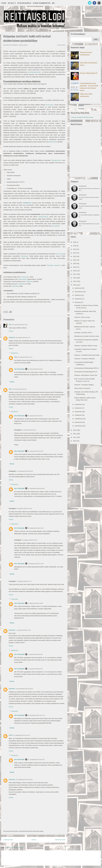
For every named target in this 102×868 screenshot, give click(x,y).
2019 (75, 267)
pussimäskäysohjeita (34, 72)
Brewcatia (24, 256)
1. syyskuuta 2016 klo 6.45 (35, 669)
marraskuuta (79, 292)
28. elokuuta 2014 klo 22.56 (20, 325)
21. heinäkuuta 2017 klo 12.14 (21, 735)
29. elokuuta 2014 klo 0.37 (23, 338)
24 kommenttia (61, 45)
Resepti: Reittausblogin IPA (89, 73)
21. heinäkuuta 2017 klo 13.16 (36, 760)
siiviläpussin (27, 203)
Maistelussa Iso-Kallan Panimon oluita (87, 336)
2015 (75, 281)
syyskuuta (78, 299)
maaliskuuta (79, 419)
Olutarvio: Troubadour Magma (84, 385)
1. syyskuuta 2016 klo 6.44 (35, 654)
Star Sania (60, 254)
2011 (75, 437)
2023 (75, 253)
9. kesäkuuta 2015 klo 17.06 (36, 564)
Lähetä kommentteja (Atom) (14, 848)
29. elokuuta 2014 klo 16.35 (35, 451)
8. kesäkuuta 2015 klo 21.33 (36, 528)
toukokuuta (78, 412)
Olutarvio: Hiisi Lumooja (82, 317)
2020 (75, 264)
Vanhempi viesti (60, 840)
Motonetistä (53, 142)
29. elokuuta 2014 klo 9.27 (29, 430)
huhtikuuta (78, 415)
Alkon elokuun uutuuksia (82, 388)
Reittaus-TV (12, 3)
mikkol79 (12, 337)
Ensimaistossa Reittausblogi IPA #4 (86, 372)
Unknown (12, 630)
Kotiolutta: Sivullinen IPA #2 (83, 333)
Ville (16, 357)
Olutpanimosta (56, 160)
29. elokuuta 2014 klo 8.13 (25, 357)
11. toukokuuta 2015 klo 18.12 (25, 471)
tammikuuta (79, 426)
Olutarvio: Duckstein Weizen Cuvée (86, 346)
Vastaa (11, 331)
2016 (75, 278)
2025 (75, 246)
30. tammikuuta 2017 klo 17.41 (36, 715)
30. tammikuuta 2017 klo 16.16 (24, 689)
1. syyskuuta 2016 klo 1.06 (23, 630)
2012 (75, 434)
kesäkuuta (78, 408)
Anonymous (83, 186)
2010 (75, 441)
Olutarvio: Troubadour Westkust (85, 359)
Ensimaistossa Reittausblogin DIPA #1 (87, 368)
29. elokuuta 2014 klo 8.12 (20, 389)
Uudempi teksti (8, 840)
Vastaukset (14, 353)
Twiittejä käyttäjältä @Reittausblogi (82, 117)
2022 (75, 256)
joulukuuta (78, 288)
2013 (75, 430)
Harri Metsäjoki (19, 369)
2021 (75, 260)
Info (53, 3)
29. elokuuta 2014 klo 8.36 (35, 369)
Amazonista (25, 277)
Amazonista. (50, 105)
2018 (75, 271)
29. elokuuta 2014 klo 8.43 (35, 416)
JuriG (11, 735)
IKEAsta (15, 286)
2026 (75, 242)
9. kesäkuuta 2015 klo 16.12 (30, 540)
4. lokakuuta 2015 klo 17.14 (24, 581)
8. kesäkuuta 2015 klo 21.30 (24, 509)
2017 (75, 274)
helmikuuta (78, 422)
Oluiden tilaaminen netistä (42, 3)
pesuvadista (56, 226)
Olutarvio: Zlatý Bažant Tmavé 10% (86, 375)
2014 (75, 285)
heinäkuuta (78, 404)
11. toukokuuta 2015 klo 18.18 (36, 488)
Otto (10, 325)
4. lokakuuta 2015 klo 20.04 (35, 603)
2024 (75, 249)
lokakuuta (78, 295)
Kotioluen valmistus (24, 3)
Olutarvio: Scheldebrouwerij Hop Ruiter (87, 355)
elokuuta (78, 302)
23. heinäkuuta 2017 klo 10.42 (24, 780)
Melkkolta (29, 281)
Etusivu (4, 3)
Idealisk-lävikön (43, 217)
